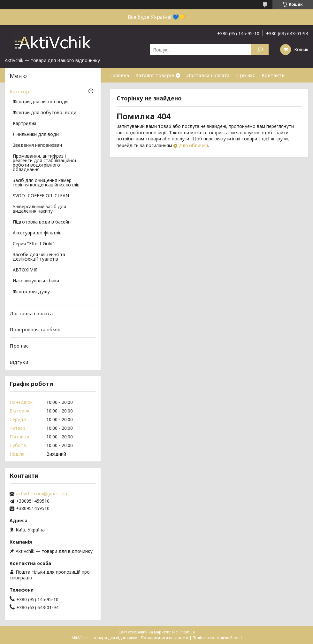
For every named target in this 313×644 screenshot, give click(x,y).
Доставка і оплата (208, 75)
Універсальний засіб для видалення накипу (39, 209)
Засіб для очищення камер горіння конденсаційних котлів (46, 183)
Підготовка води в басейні (42, 222)
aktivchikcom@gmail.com (42, 494)
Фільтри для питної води (40, 102)
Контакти (273, 75)
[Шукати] (260, 50)
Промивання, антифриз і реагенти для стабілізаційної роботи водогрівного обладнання (45, 163)
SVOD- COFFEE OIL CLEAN (41, 196)
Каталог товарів (155, 75)
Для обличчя (193, 145)
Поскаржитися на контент (165, 638)
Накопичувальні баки (36, 281)
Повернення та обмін (35, 329)
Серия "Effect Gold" (34, 244)
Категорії (21, 91)
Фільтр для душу (31, 292)
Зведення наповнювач (37, 145)
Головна (120, 75)
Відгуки (19, 362)
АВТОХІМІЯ (25, 270)
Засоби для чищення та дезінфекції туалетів (39, 257)
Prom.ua (187, 632)
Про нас (246, 75)
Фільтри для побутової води (45, 113)
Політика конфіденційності (217, 638)
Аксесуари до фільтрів (37, 233)
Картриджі (24, 124)
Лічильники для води (36, 135)
